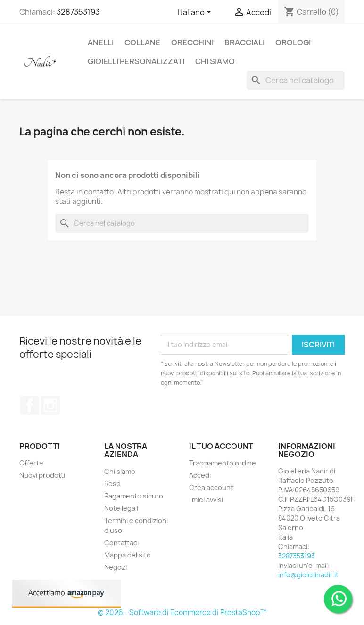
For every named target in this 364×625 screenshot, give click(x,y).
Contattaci (121, 543)
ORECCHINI (192, 42)
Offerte (31, 463)
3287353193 (78, 12)
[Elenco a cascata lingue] (196, 13)
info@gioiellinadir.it (308, 575)
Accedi (200, 475)
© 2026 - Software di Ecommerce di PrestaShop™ (182, 612)
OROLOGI (293, 42)
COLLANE (142, 42)
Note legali (121, 508)
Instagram (50, 405)
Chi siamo (120, 471)
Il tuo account (221, 446)
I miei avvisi (206, 500)
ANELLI (101, 42)
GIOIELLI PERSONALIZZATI (136, 61)
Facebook (30, 405)
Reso (112, 484)
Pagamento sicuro (134, 496)
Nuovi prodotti (42, 475)
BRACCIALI (244, 42)
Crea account (211, 487)
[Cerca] (296, 80)
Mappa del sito (128, 555)
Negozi (116, 567)
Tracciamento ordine (223, 463)
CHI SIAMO (215, 61)
